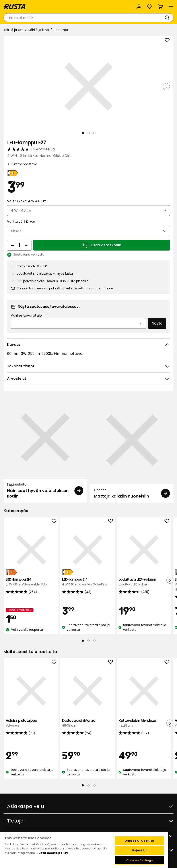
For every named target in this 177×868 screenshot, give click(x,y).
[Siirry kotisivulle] (15, 7)
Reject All (139, 850)
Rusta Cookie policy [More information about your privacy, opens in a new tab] (52, 853)
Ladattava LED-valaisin (144, 582)
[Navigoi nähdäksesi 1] (83, 133)
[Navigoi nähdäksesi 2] (89, 133)
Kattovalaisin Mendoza (144, 723)
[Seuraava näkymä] (166, 87)
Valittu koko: (27, 201)
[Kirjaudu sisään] (139, 7)
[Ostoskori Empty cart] (160, 7)
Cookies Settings (140, 860)
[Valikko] (171, 7)
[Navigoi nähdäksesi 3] (94, 133)
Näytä (157, 323)
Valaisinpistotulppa (31, 723)
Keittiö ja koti (13, 30)
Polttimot (61, 30)
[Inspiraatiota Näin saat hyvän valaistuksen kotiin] (45, 449)
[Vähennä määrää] (12, 245)
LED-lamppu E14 (31, 582)
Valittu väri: (21, 222)
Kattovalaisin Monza (88, 723)
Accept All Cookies (139, 841)
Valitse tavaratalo (26, 315)
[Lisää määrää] (26, 245)
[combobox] (84, 18)
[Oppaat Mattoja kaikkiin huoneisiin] (132, 449)
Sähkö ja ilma (39, 30)
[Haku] (168, 18)
